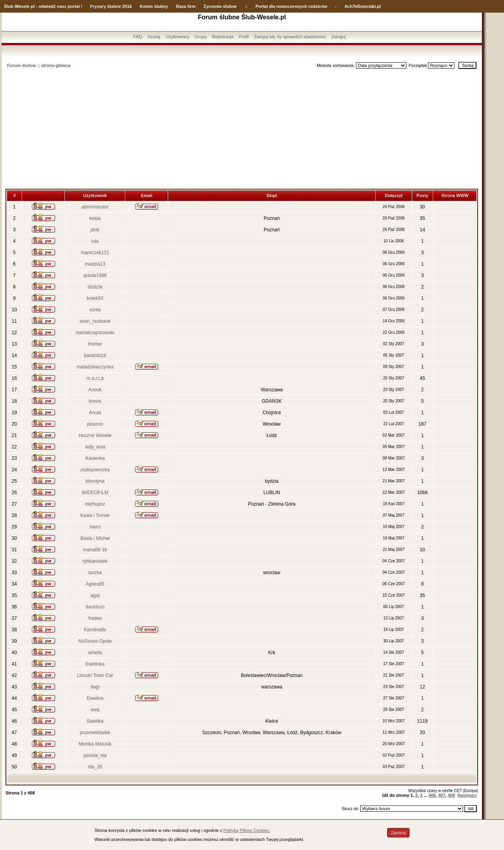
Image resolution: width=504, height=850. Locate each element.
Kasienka (95, 458)
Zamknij (398, 833)
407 (442, 795)
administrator (95, 207)
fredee (95, 618)
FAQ (138, 37)
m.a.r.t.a (95, 378)
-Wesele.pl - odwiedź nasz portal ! (48, 6)
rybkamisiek (95, 561)
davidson (95, 607)
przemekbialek (95, 733)
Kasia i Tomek (95, 515)
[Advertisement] (242, 130)
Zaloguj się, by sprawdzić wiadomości (290, 37)
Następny (467, 795)
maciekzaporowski (95, 333)
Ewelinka (95, 664)
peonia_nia (95, 755)
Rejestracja (223, 37)
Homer (95, 344)
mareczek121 (95, 253)
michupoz (95, 504)
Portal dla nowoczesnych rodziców (291, 6)
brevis (95, 401)
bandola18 (95, 355)
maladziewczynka (95, 367)
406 (432, 795)
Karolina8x (95, 630)
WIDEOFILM (95, 493)
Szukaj (154, 37)
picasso (95, 424)
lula (95, 241)
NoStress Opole (95, 641)
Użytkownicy (177, 37)
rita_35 (95, 767)
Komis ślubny (154, 6)
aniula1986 (95, 275)
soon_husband (95, 321)
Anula (95, 413)
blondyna (95, 481)
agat (95, 595)
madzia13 (95, 264)
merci (95, 527)
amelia (95, 653)
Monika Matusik (95, 744)
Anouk (95, 390)
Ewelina (95, 698)
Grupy (201, 37)
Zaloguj (339, 37)
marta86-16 (95, 550)
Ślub (9, 6)
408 (451, 795)
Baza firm (186, 6)
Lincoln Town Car (95, 675)
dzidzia (95, 287)
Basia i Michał (95, 538)
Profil (244, 37)
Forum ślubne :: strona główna (39, 65)
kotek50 (95, 298)
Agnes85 (95, 584)
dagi (95, 687)
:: (246, 6)
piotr (95, 230)
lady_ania (95, 447)
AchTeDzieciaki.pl (363, 6)
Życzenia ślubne (220, 6)
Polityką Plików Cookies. (247, 830)
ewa (95, 710)
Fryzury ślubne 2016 (111, 6)
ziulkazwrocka (95, 470)
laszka (95, 573)
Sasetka (95, 721)
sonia (95, 310)
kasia (95, 218)
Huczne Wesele (95, 435)
